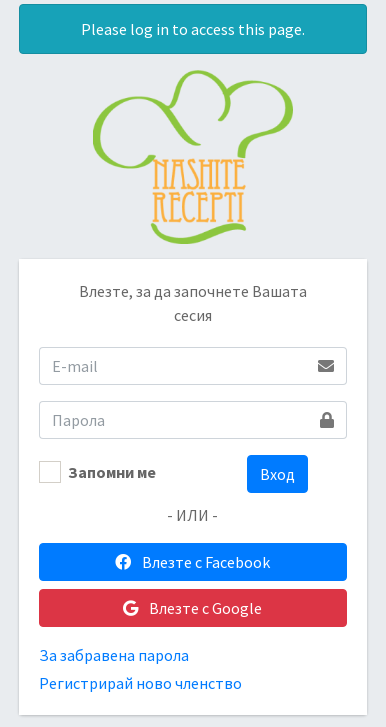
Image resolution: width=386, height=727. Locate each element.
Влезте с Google (192, 608)
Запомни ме (112, 472)
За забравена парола (114, 655)
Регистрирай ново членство (140, 683)
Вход (277, 474)
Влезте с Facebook (192, 562)
